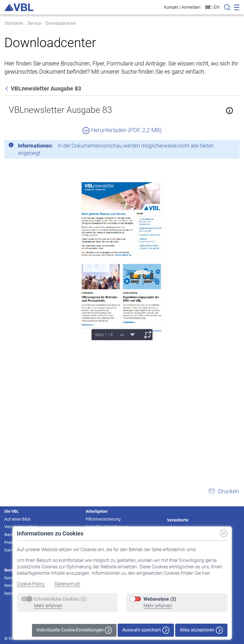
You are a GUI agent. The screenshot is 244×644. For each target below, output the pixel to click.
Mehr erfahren (48, 606)
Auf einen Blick (17, 519)
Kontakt (171, 7)
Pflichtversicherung (103, 519)
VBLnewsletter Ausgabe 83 (60, 110)
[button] (224, 491)
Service (34, 23)
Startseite (14, 23)
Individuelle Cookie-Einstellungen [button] (74, 630)
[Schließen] (219, 147)
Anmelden (191, 7)
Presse (10, 542)
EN (217, 7)
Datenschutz (67, 584)
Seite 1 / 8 (104, 335)
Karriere (11, 550)
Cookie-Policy (31, 584)
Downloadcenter (61, 23)
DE (208, 7)
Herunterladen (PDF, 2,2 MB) (122, 130)
